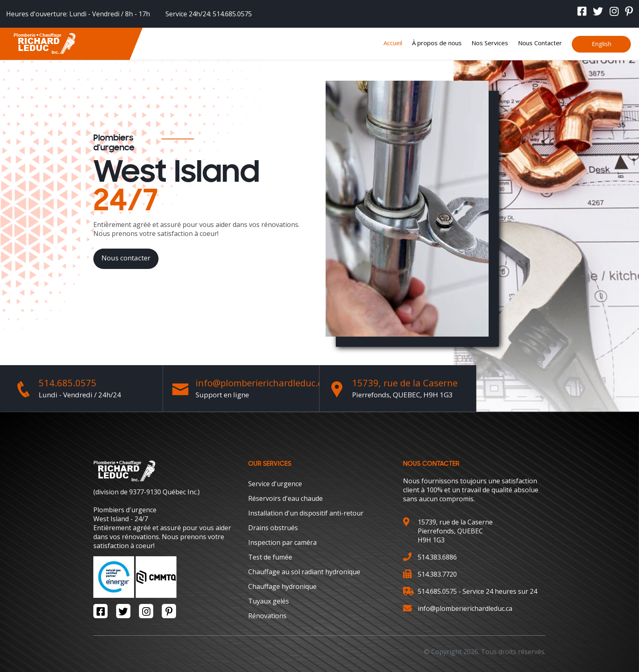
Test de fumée (270, 557)
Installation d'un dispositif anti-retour (306, 513)
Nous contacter (126, 258)
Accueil (393, 43)
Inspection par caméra (282, 542)
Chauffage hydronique (282, 586)
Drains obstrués (273, 528)
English (602, 44)
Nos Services (490, 43)
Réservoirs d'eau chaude (285, 498)
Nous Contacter (540, 43)
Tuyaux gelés (269, 601)
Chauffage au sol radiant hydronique (304, 572)
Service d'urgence (275, 484)
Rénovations (267, 616)
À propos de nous (437, 43)
